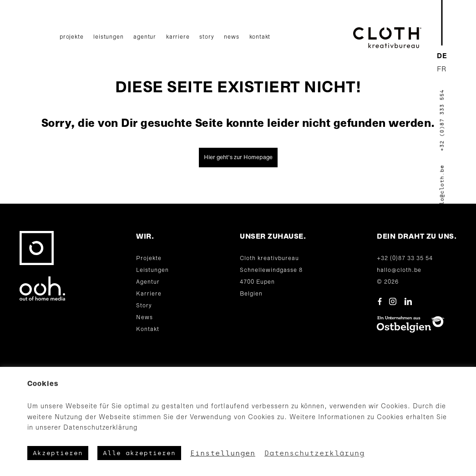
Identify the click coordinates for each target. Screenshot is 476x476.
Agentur (145, 37)
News (231, 37)
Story (207, 37)
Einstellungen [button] (223, 453)
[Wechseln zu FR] (442, 70)
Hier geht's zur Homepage (238, 158)
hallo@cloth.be (399, 270)
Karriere (178, 37)
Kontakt (260, 37)
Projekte (71, 37)
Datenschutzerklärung (314, 453)
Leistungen (108, 37)
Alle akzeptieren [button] (139, 453)
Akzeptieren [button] (58, 453)
